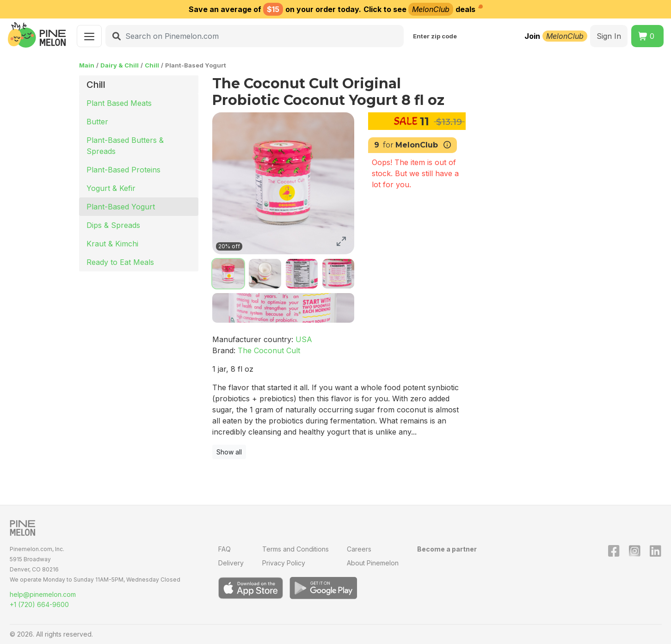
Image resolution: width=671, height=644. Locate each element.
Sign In (609, 36)
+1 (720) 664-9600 (39, 604)
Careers (359, 549)
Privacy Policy (284, 563)
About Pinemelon (373, 563)
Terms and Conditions (295, 549)
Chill (152, 65)
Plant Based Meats (119, 103)
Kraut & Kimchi (112, 244)
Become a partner (447, 549)
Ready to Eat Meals (120, 262)
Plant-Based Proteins (123, 170)
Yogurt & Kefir (111, 188)
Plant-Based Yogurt (121, 207)
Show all (229, 452)
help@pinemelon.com (43, 594)
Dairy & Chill (120, 65)
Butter (97, 122)
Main (87, 65)
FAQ (225, 549)
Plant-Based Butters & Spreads (125, 146)
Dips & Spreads (113, 225)
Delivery (231, 563)
